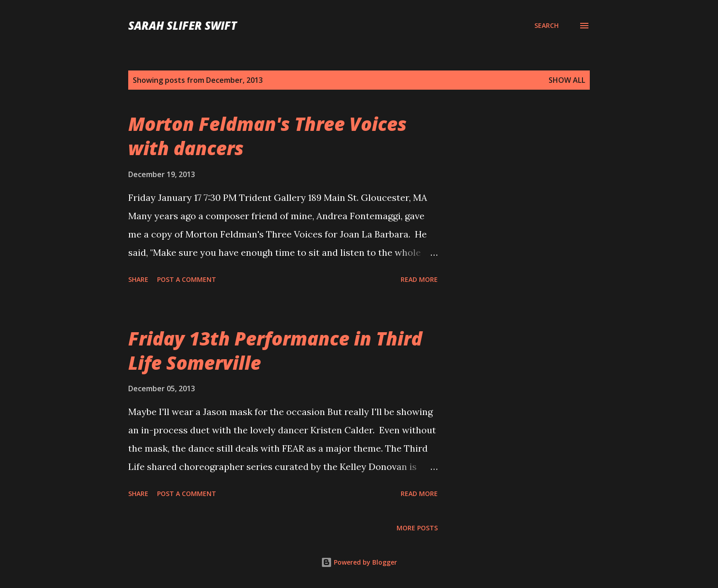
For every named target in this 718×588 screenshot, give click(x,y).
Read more (419, 279)
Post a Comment (187, 279)
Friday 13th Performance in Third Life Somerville (275, 351)
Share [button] (138, 279)
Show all (567, 80)
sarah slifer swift (182, 25)
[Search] (547, 26)
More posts (417, 528)
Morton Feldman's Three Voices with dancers (267, 136)
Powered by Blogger (359, 562)
